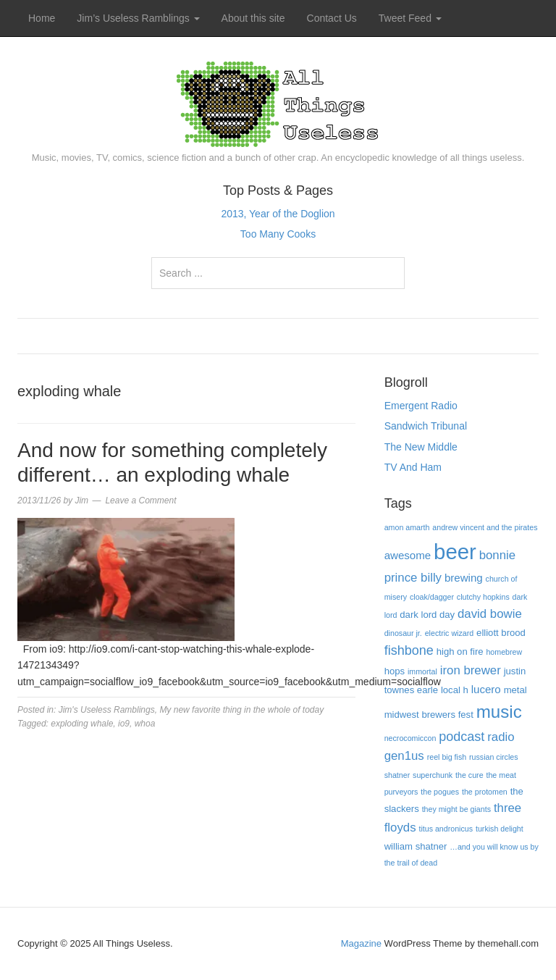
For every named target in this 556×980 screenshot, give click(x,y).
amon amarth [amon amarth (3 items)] (407, 527)
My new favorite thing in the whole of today (241, 710)
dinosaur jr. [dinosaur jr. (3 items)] (403, 633)
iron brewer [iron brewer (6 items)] (471, 670)
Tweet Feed (410, 18)
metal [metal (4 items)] (515, 690)
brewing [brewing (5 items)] (464, 578)
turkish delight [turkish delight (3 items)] (500, 829)
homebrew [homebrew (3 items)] (504, 652)
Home (42, 18)
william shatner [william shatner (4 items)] (416, 846)
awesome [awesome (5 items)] (408, 555)
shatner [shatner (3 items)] (397, 775)
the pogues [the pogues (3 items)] (440, 792)
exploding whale (82, 724)
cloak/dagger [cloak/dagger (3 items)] (432, 597)
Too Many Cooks (278, 234)
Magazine (361, 943)
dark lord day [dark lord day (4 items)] (427, 615)
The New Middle (421, 447)
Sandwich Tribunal (426, 426)
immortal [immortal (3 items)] (422, 671)
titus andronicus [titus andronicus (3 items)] (446, 829)
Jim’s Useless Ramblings (138, 18)
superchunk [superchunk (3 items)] (433, 775)
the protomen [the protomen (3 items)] (485, 792)
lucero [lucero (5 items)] (486, 689)
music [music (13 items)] (499, 712)
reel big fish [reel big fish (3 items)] (447, 757)
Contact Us (332, 18)
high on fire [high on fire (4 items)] (460, 652)
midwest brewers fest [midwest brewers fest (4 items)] (429, 715)
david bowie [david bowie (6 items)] (490, 614)
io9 (124, 724)
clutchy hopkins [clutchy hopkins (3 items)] (483, 597)
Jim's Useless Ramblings (107, 710)
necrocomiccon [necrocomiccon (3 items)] (410, 738)
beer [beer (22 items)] (455, 552)
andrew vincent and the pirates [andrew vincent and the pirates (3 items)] (485, 527)
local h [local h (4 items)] (455, 690)
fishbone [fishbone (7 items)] (409, 650)
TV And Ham (413, 467)
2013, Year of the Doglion (278, 214)
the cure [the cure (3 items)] (469, 775)
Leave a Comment (140, 501)
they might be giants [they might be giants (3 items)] (456, 809)
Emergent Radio (421, 406)
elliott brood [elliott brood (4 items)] (501, 633)
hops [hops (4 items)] (395, 671)
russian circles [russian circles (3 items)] (494, 757)
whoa (145, 724)
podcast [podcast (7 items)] (462, 737)
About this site (253, 18)
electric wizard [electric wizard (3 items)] (450, 633)
